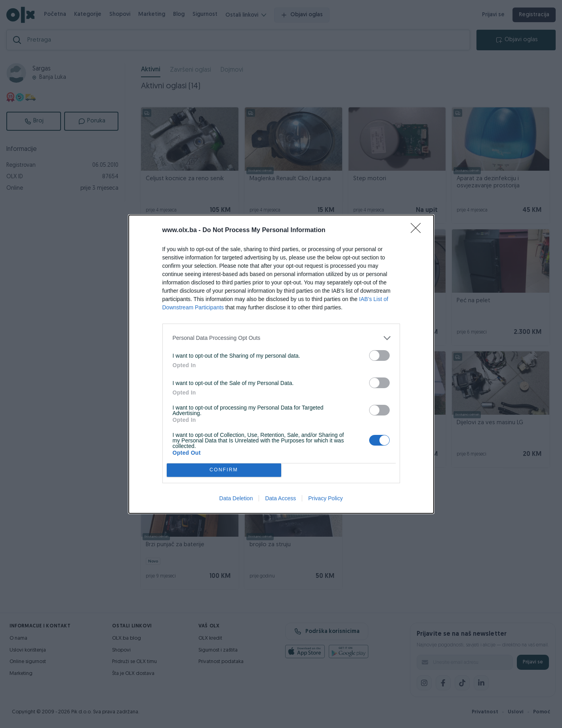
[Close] (418, 231)
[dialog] (281, 364)
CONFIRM (224, 470)
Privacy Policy (325, 498)
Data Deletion (236, 498)
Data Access (280, 498)
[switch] (379, 355)
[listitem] (281, 338)
